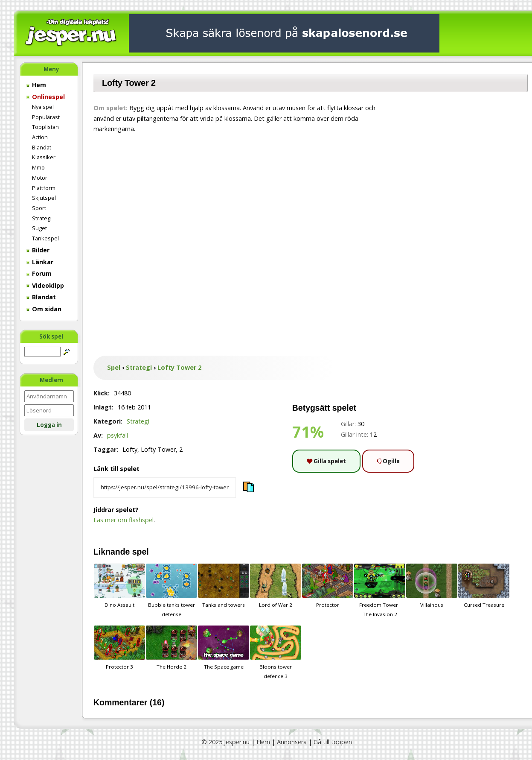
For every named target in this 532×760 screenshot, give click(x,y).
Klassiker (44, 157)
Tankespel (45, 238)
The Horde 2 (172, 648)
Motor (40, 178)
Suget (39, 228)
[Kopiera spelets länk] (165, 488)
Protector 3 (119, 648)
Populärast (46, 117)
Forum (39, 273)
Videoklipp (45, 285)
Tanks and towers (224, 586)
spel (141, 552)
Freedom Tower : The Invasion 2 (380, 590)
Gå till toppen (333, 742)
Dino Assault (119, 586)
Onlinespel (46, 97)
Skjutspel (44, 198)
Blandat (42, 147)
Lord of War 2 (276, 586)
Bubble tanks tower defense (172, 590)
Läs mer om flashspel (124, 520)
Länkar (40, 262)
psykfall (118, 435)
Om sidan (44, 309)
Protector (328, 586)
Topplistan (45, 127)
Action (40, 137)
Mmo (38, 167)
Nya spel (43, 107)
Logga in (49, 425)
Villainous (432, 586)
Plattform (44, 188)
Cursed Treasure (484, 586)
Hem (36, 85)
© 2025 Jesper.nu (225, 742)
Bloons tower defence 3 (276, 652)
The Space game (224, 648)
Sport (39, 208)
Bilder (38, 250)
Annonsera (292, 742)
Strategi (42, 218)
